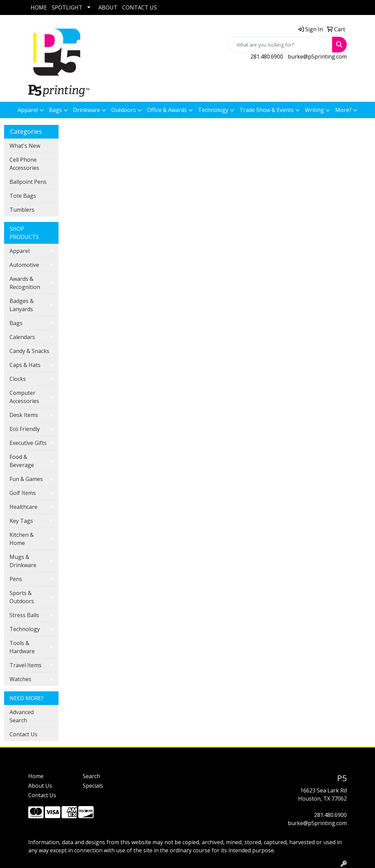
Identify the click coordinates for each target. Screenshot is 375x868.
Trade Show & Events (267, 110)
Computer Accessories (24, 397)
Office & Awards (167, 110)
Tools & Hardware (22, 647)
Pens (16, 579)
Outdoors (124, 110)
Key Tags (21, 521)
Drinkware (87, 110)
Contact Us (23, 734)
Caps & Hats (25, 365)
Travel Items (26, 665)
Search (91, 776)
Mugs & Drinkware (23, 561)
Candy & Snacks (29, 351)
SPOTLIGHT (67, 7)
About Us (40, 786)
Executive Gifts (28, 443)
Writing (314, 110)
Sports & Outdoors (22, 597)
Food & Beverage (22, 461)
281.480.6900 (267, 57)
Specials (93, 786)
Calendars (22, 337)
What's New (25, 146)
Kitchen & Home (22, 539)
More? (343, 110)
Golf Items (23, 493)
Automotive (24, 265)
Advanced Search (22, 716)
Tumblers (22, 210)
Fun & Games (26, 479)
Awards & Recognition (25, 283)
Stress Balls (24, 615)
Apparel (28, 110)
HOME (39, 7)
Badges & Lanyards (22, 305)
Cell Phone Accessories (24, 164)
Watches (20, 679)
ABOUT (108, 7)
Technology (213, 110)
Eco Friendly (25, 429)
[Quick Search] (280, 45)
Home (36, 776)
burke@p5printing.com (317, 57)
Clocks (18, 379)
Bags (55, 110)
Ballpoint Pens (28, 182)
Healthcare (23, 507)
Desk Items (24, 415)
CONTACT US (140, 7)
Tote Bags (23, 196)
